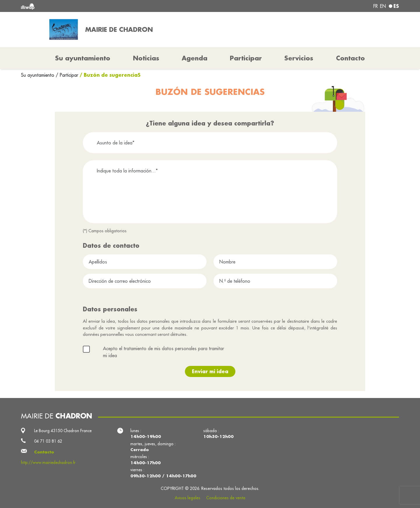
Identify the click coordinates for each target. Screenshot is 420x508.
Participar (246, 58)
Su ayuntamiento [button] (83, 58)
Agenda (195, 58)
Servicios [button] (299, 58)
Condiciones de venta (226, 498)
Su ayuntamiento (38, 75)
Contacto (350, 58)
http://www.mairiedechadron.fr (48, 462)
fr (376, 6)
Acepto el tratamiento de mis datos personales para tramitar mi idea (163, 352)
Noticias (146, 58)
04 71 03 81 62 (48, 441)
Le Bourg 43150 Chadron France (63, 431)
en (383, 6)
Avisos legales (188, 498)
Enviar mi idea (210, 371)
